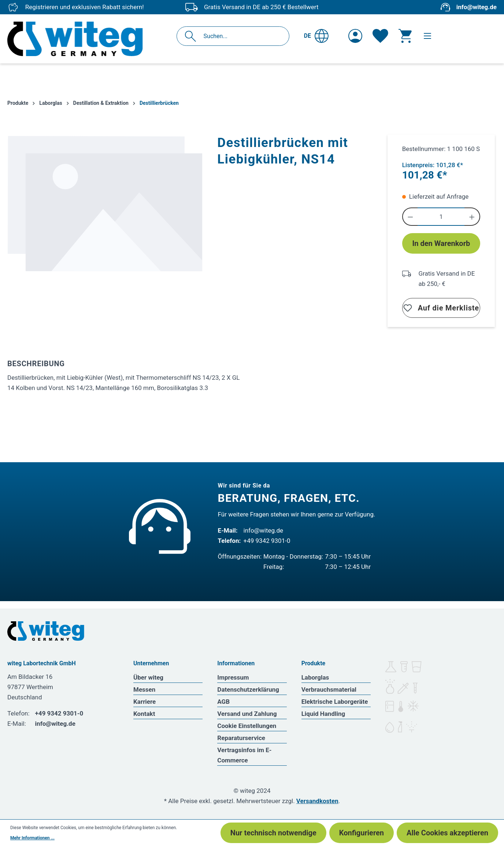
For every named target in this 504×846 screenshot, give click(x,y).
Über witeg (148, 677)
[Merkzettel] (380, 36)
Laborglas (315, 677)
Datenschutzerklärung (248, 689)
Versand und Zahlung (247, 714)
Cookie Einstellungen (247, 726)
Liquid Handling (323, 714)
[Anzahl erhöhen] (472, 217)
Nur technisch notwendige (273, 833)
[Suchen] (192, 36)
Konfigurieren (362, 833)
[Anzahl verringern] (410, 217)
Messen (144, 689)
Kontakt (144, 714)
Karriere (144, 702)
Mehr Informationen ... (32, 838)
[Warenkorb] (405, 36)
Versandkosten (317, 801)
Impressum (233, 677)
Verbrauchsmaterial (329, 689)
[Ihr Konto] (355, 36)
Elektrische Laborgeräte (335, 702)
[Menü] (427, 36)
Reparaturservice (241, 738)
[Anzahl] (441, 217)
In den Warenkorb (441, 243)
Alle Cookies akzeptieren (447, 833)
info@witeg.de (477, 7)
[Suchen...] (241, 36)
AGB (223, 702)
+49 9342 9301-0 (267, 541)
